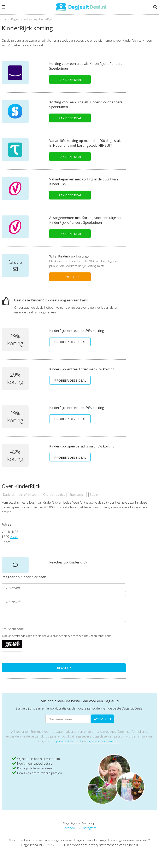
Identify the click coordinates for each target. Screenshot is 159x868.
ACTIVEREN (102, 719)
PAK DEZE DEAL (70, 80)
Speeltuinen (77, 495)
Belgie (94, 495)
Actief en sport (29, 495)
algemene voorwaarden (104, 741)
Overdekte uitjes (54, 495)
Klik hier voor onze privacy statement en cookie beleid (100, 845)
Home (5, 19)
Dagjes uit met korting (24, 19)
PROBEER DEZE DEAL (70, 342)
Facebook (70, 828)
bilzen (14, 536)
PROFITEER (70, 277)
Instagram (89, 828)
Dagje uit (9, 495)
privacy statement (69, 741)
